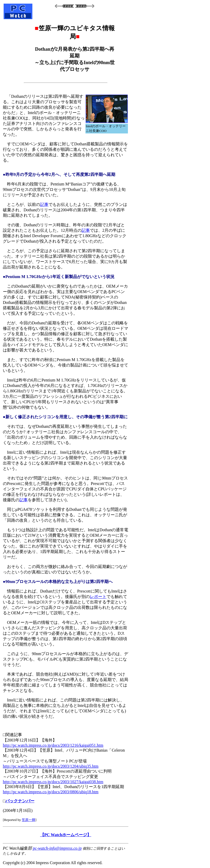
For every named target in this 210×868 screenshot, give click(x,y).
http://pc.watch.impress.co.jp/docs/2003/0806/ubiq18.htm (51, 792)
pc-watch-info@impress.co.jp (57, 848)
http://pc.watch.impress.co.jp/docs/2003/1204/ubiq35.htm (51, 766)
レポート (98, 597)
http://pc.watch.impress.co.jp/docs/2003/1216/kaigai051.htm (53, 745)
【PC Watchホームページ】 (66, 835)
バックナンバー (20, 801)
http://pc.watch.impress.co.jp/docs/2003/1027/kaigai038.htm (53, 782)
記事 (44, 204)
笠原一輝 (28, 820)
